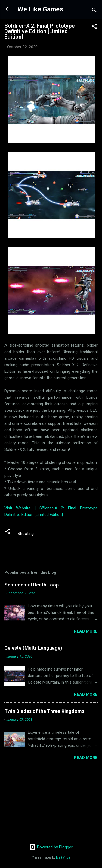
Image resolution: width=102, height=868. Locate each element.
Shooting (26, 534)
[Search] (94, 11)
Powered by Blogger (51, 847)
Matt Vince (63, 858)
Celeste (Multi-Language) (33, 648)
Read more (86, 631)
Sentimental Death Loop (32, 585)
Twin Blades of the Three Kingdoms (44, 711)
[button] (94, 27)
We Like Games (40, 9)
